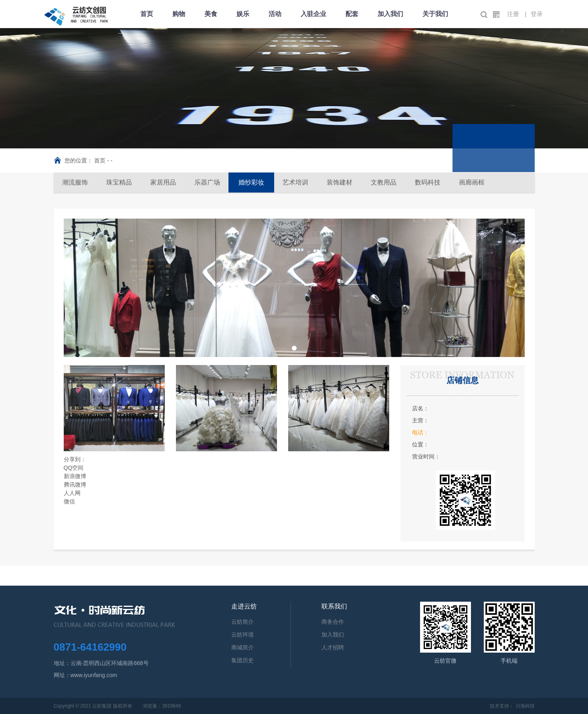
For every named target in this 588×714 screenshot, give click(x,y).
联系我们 (334, 606)
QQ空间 (74, 468)
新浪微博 (75, 476)
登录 (537, 14)
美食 (211, 14)
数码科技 (428, 182)
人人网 (72, 493)
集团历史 (242, 660)
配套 (352, 14)
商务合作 (333, 622)
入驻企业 (313, 14)
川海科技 (525, 706)
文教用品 (384, 182)
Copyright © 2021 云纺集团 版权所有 (93, 706)
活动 (275, 14)
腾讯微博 (75, 485)
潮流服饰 (75, 182)
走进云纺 (244, 606)
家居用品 (163, 182)
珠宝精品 (119, 182)
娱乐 (243, 14)
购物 (179, 14)
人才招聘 (333, 647)
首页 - (102, 160)
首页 (147, 14)
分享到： (75, 459)
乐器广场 (207, 182)
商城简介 (242, 647)
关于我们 (435, 14)
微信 (69, 501)
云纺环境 (242, 635)
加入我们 (390, 14)
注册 (513, 14)
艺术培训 (295, 182)
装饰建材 (339, 182)
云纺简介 (242, 622)
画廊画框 (472, 182)
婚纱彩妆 (251, 182)
